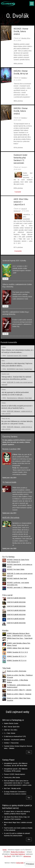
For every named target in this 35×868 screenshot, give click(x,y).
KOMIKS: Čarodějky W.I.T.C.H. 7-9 (17, 656)
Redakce (24, 78)
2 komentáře (18, 251)
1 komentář (17, 192)
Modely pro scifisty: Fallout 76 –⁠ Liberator (19, 690)
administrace (27, 856)
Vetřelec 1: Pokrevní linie (11, 743)
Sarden (5, 850)
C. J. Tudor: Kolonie (10, 733)
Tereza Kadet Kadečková (17, 854)
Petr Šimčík (7, 856)
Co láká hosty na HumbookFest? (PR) (15, 736)
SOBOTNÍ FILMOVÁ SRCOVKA (16, 619)
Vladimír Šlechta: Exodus (11, 723)
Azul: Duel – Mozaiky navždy (12, 788)
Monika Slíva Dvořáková (18, 852)
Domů (2, 24)
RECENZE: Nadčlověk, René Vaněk (17, 578)
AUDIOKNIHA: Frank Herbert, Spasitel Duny (20, 369)
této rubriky (8, 440)
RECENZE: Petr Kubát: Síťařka (16, 569)
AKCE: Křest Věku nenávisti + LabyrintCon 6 (21, 202)
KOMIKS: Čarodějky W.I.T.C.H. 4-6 (17, 661)
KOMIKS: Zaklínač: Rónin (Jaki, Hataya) (18, 648)
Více (29, 752)
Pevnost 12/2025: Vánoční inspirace (15, 774)
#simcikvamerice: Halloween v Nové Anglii (19, 398)
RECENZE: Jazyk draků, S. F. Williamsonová (19, 588)
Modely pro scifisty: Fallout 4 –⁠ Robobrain (19, 694)
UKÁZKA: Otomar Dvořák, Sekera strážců (21, 111)
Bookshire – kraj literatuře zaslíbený (14, 740)
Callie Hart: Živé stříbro (11, 730)
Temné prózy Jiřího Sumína (12, 777)
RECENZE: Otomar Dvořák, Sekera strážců (21, 31)
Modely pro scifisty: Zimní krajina (17, 671)
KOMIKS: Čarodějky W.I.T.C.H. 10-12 (17, 652)
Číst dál (5, 279)
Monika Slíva (26, 38)
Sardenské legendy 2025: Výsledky (17, 356)
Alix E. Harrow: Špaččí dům (12, 727)
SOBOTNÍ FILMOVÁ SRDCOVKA (16, 598)
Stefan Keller (20, 863)
